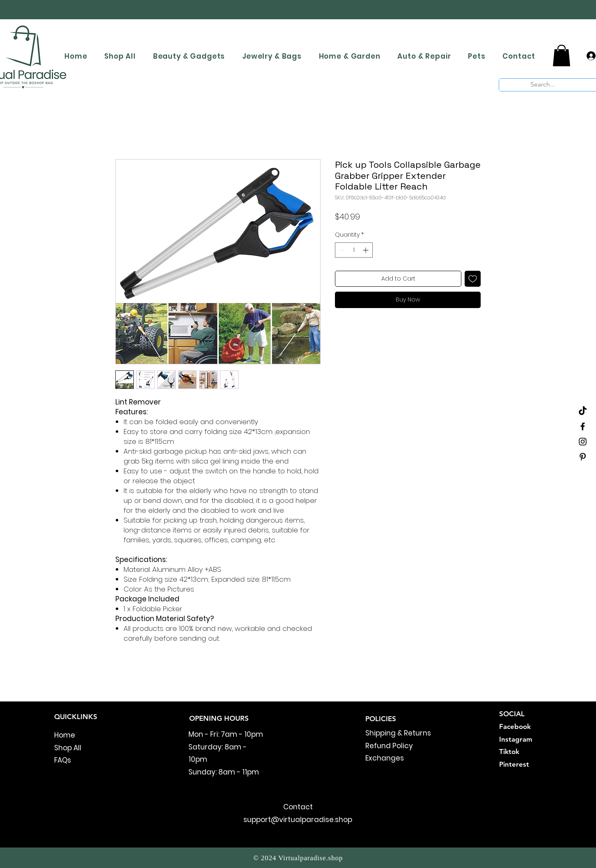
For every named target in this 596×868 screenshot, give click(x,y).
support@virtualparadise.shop (298, 820)
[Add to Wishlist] (473, 279)
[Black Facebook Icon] (583, 426)
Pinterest (514, 764)
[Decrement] (341, 250)
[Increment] (366, 250)
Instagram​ (516, 739)
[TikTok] (583, 411)
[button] (562, 56)
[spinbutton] (354, 250)
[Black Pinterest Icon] (583, 457)
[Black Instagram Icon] (583, 442)
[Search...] (543, 85)
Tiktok (509, 752)
